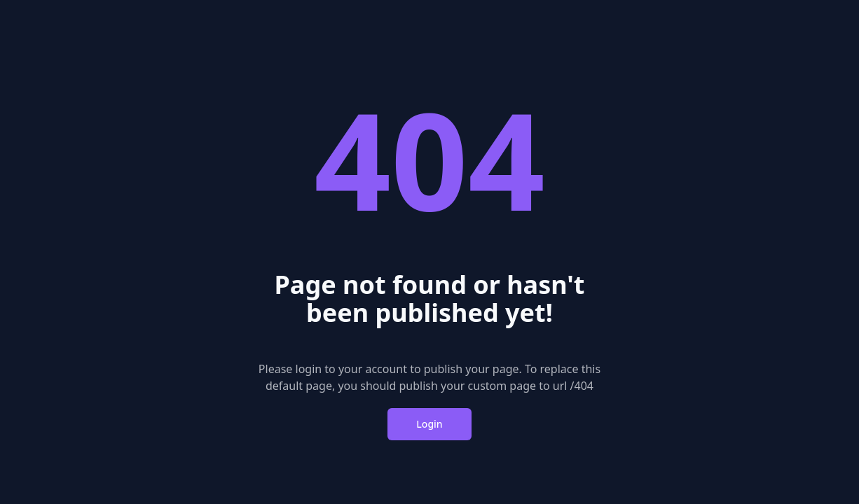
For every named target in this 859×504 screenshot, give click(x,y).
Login (429, 424)
